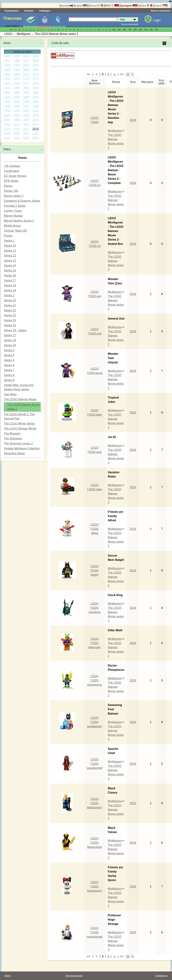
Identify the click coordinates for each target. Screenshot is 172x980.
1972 (17, 79)
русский (66, 6)
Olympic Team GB (15, 231)
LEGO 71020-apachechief (95, 764)
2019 (7, 133)
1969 (26, 74)
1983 (7, 92)
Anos (7, 43)
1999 (7, 111)
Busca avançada (130, 24)
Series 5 (9, 360)
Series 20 (10, 300)
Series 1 (9, 241)
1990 (36, 97)
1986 (36, 92)
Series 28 (10, 340)
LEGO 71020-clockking (95, 608)
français (96, 6)
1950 (17, 56)
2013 (26, 124)
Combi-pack (11, 171)
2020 (17, 133)
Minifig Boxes (12, 226)
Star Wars (10, 394)
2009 (26, 120)
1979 (7, 88)
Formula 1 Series (15, 206)
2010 (36, 120)
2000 (17, 111)
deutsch (160, 6)
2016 (17, 129)
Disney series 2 (14, 196)
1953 (26, 56)
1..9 (11, 29)
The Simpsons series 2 (18, 443)
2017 (26, 129)
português (129, 6)
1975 (7, 83)
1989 (26, 97)
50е (119, 29)
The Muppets (12, 434)
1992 (17, 102)
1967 (7, 74)
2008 (17, 120)
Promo (8, 236)
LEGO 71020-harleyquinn (95, 887)
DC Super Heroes (15, 176)
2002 (36, 111)
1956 (17, 61)
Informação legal (74, 976)
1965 (26, 70)
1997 (26, 106)
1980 (17, 88)
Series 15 (10, 271)
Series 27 (10, 335)
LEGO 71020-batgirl (95, 571)
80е (135, 29)
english (81, 6)
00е (146, 29)
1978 (36, 83)
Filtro (7, 149)
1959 (7, 65)
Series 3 (9, 350)
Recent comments (161, 11)
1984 (17, 92)
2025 (26, 138)
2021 (26, 133)
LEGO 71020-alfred (95, 529)
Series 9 (9, 380)
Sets (30, 20)
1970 (36, 74)
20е (157, 29)
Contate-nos (161, 976)
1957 (26, 61)
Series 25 (10, 325)
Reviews (29, 11)
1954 (36, 56)
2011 (7, 124)
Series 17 (10, 280)
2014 (36, 124)
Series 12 (10, 256)
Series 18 (10, 285)
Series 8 (9, 375)
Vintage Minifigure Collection (22, 448)
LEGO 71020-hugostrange (95, 932)
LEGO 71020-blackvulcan (95, 843)
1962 (36, 65)
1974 (36, 79)
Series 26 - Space (15, 330)
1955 (7, 61)
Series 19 (10, 290)
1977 (26, 83)
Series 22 (10, 310)
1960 (17, 65)
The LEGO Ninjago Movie (20, 429)
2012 (17, 124)
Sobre (7, 976)
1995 (7, 106)
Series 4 (9, 355)
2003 (7, 115)
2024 (17, 138)
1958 (36, 61)
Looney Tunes (13, 211)
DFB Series (11, 181)
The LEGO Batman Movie (20, 399)
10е (151, 29)
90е (141, 29)
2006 (36, 115)
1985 (26, 92)
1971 (7, 79)
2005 (26, 115)
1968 (17, 74)
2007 (7, 120)
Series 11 (10, 251)
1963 (7, 70)
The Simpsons (13, 438)
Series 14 (10, 266)
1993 (26, 102)
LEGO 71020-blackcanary (94, 803)
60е (125, 29)
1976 (17, 83)
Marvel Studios (13, 216)
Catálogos (45, 11)
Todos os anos (22, 52)
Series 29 (10, 345)
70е (130, 29)
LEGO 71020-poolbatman (95, 722)
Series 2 (9, 295)
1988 (17, 97)
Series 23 (10, 315)
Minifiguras (45, 20)
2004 (17, 115)
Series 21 (10, 305)
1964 (17, 70)
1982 (36, 88)
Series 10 (10, 246)
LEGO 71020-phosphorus (95, 680)
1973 (26, 79)
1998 (36, 106)
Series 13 (10, 261)
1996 (17, 106)
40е (114, 29)
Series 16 (10, 276)
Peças (59, 20)
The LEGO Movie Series (19, 424)
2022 (36, 133)
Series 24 (10, 320)
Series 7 (9, 370)
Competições (12, 11)
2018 (36, 129)
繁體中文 (112, 6)
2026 (36, 138)
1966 (36, 70)
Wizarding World (14, 453)
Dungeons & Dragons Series (22, 201)
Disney (8, 186)
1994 (36, 102)
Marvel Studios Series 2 (19, 221)
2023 (7, 138)
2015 (7, 129)
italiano (146, 6)
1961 (26, 65)
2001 (26, 111)
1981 (26, 88)
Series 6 (9, 365)
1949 (7, 56)
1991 (7, 102)
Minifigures (115, 131)
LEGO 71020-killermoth (95, 643)
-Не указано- (12, 166)
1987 (7, 97)
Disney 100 (11, 191)
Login (157, 20)
